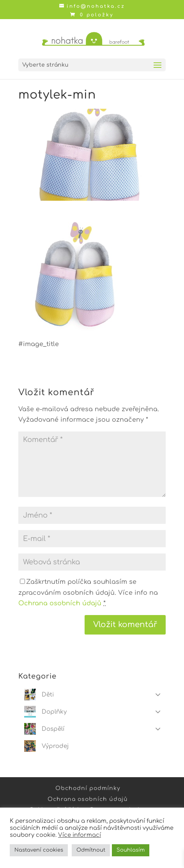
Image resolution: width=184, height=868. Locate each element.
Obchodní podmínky (88, 788)
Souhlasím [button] (131, 850)
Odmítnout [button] (91, 850)
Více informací (80, 835)
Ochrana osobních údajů (60, 603)
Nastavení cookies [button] (39, 850)
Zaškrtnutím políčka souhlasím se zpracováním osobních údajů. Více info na (88, 592)
